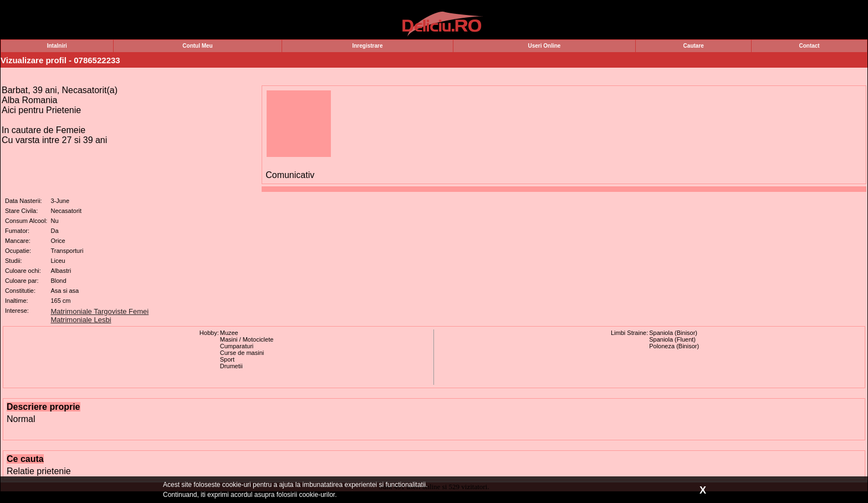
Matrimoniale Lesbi (81, 320)
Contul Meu (197, 46)
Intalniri (57, 46)
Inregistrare (367, 46)
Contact (809, 46)
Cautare (694, 46)
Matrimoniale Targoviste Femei (99, 311)
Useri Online (544, 46)
